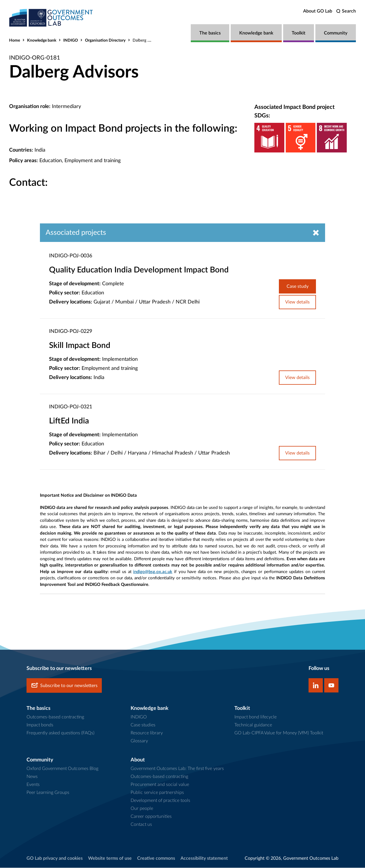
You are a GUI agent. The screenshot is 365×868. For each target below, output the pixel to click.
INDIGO (71, 40)
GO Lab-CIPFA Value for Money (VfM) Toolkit (279, 733)
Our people (142, 808)
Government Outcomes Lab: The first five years (177, 769)
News (32, 777)
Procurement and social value (160, 785)
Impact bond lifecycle (255, 717)
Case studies (143, 725)
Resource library (147, 733)
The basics (210, 33)
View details (297, 302)
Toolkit (299, 33)
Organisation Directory (105, 40)
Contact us (141, 824)
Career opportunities (151, 816)
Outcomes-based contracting (55, 717)
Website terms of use (110, 858)
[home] (52, 18)
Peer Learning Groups (48, 792)
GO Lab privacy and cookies (55, 858)
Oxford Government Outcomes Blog (62, 769)
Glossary (139, 741)
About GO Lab (318, 11)
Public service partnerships (157, 792)
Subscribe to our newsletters (64, 686)
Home (15, 40)
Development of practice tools (160, 800)
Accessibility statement (204, 858)
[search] (346, 11)
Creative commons (156, 858)
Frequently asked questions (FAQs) (60, 733)
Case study (298, 287)
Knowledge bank (256, 33)
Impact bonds (40, 725)
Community (336, 33)
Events (33, 785)
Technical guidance (253, 725)
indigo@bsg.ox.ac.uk (153, 572)
